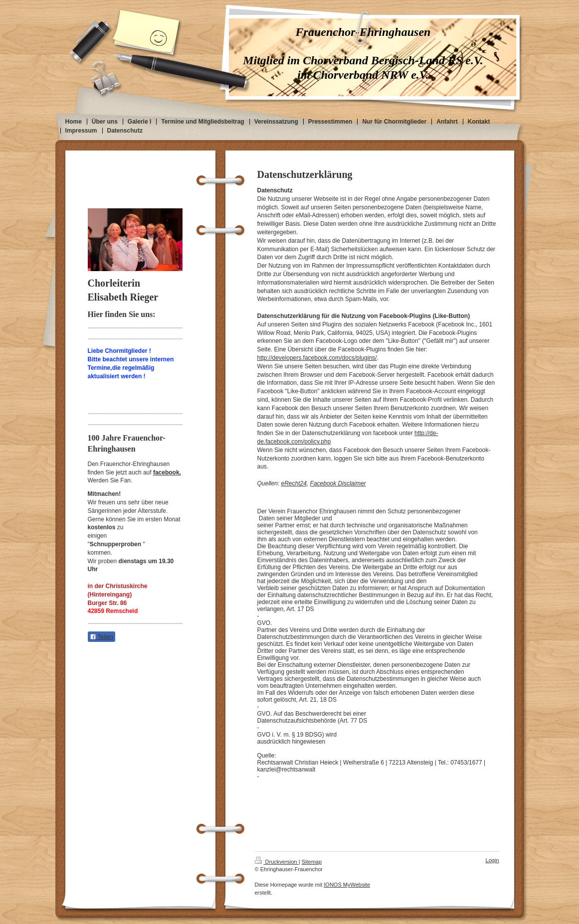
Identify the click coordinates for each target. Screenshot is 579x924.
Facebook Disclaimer (338, 483)
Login (492, 860)
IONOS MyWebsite (347, 885)
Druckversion (277, 862)
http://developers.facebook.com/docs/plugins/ (317, 358)
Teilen (101, 637)
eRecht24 (294, 483)
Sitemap (312, 862)
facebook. (167, 472)
